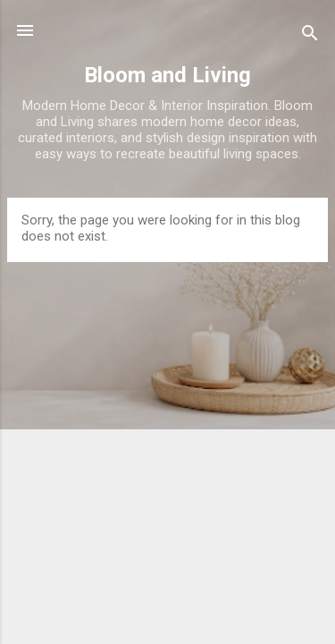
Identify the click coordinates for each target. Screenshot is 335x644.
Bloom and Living (167, 75)
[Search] (310, 36)
